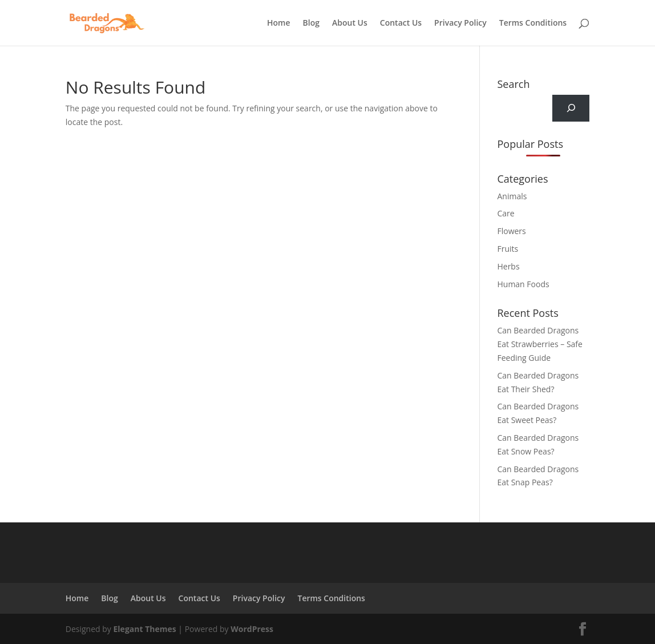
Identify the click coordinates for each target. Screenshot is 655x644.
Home (279, 23)
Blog (311, 23)
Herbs (508, 266)
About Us (350, 23)
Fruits (508, 249)
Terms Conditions (533, 23)
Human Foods (523, 284)
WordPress (252, 629)
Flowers (511, 231)
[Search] (571, 108)
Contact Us (401, 23)
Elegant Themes (145, 629)
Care (506, 213)
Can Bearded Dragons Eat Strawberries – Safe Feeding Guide (539, 344)
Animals (512, 196)
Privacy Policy (460, 23)
